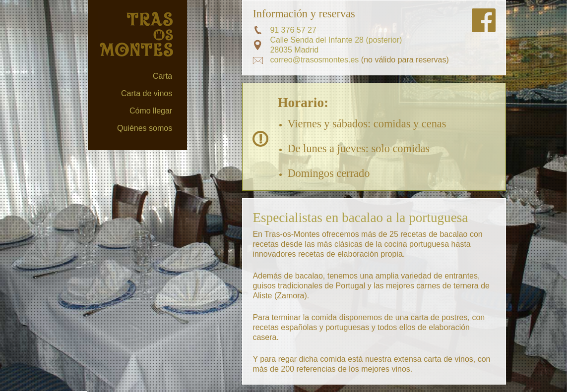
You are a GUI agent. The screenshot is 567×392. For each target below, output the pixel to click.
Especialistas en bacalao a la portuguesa (360, 218)
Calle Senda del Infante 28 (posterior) (336, 40)
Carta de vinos (147, 93)
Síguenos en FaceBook (484, 20)
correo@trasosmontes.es (314, 60)
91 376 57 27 (293, 30)
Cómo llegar (151, 111)
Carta (162, 76)
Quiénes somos (145, 128)
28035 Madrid (294, 50)
